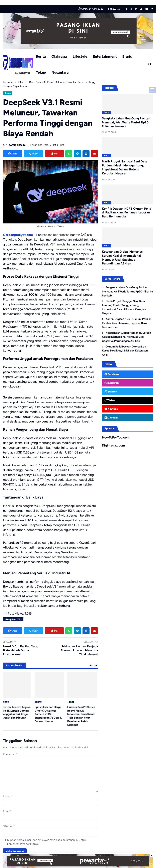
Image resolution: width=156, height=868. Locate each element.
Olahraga (59, 56)
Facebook (112, 374)
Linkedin (111, 418)
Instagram (112, 383)
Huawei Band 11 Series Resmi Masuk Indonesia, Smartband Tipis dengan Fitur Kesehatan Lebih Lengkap (82, 716)
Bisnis (127, 56)
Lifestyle (80, 56)
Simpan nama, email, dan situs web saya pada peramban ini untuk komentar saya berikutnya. (47, 842)
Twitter (111, 392)
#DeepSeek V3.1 (13, 619)
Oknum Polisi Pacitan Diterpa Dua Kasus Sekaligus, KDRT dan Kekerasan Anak (125, 351)
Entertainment (105, 56)
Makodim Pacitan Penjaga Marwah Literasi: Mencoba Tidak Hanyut (79, 650)
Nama (8, 796)
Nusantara (60, 72)
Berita (41, 56)
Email (7, 811)
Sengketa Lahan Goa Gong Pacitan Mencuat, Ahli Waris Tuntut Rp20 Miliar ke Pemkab (126, 122)
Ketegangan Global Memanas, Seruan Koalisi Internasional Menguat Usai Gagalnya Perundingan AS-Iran (126, 337)
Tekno (41, 72)
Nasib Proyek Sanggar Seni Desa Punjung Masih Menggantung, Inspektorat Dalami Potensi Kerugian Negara (125, 167)
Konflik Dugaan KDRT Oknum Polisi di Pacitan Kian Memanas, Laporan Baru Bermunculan (127, 213)
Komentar (10, 754)
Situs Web (9, 826)
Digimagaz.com (113, 445)
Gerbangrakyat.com (18, 235)
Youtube (111, 409)
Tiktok (110, 400)
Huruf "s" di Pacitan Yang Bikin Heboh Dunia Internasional (21, 650)
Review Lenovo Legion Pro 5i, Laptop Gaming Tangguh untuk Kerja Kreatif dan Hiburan (17, 712)
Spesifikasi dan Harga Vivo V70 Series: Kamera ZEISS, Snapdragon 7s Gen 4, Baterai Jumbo (50, 714)
